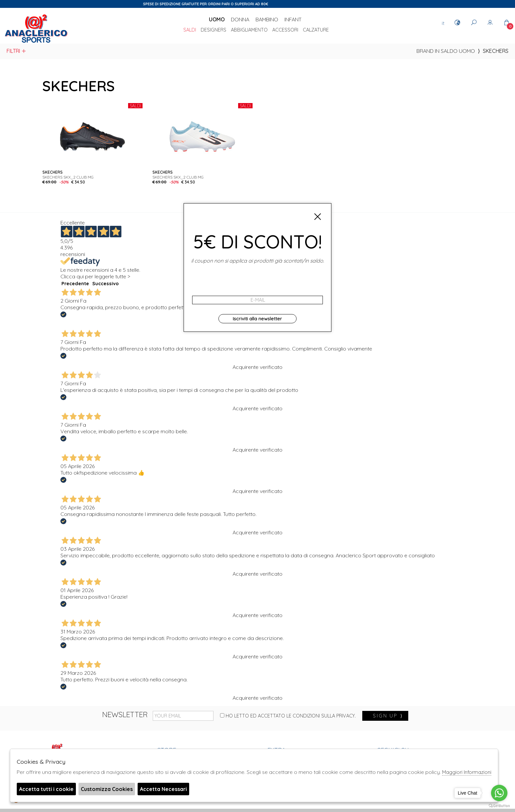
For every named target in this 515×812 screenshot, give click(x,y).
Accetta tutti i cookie (46, 789)
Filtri (17, 51)
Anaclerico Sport (36, 29)
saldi (190, 30)
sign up (388, 716)
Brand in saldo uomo (446, 51)
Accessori (285, 30)
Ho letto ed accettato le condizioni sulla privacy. (288, 716)
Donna (240, 19)
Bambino (267, 19)
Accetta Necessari (163, 789)
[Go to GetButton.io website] (499, 805)
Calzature (316, 30)
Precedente (75, 284)
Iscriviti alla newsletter (257, 319)
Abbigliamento (249, 30)
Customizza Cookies (107, 789)
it (443, 23)
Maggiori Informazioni (467, 772)
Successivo (105, 284)
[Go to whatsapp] (499, 793)
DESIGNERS (213, 30)
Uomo (217, 19)
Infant (293, 19)
